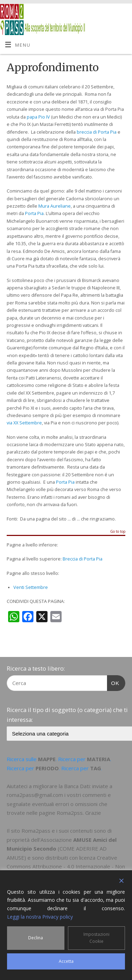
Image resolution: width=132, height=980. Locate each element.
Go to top (118, 532)
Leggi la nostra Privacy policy (40, 917)
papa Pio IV (38, 117)
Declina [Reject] (36, 938)
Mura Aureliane (55, 206)
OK (113, 682)
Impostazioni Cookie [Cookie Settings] (96, 938)
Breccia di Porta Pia (83, 559)
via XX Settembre (24, 423)
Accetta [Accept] (66, 961)
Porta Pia (34, 213)
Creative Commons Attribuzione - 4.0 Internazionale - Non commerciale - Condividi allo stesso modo (66, 867)
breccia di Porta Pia (97, 132)
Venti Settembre (31, 587)
